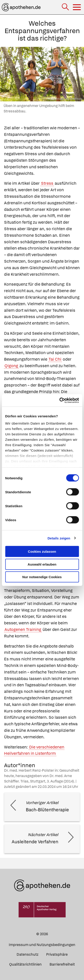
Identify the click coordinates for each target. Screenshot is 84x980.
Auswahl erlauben (42, 564)
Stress (47, 183)
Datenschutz (27, 954)
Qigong (11, 366)
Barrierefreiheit (62, 964)
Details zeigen (59, 538)
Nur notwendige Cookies (42, 577)
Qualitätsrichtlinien (25, 964)
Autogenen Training (23, 629)
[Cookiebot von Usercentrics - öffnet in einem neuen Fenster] (60, 400)
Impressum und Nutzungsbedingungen (42, 945)
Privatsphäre (57, 954)
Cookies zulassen (42, 551)
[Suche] (66, 7)
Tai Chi (55, 359)
